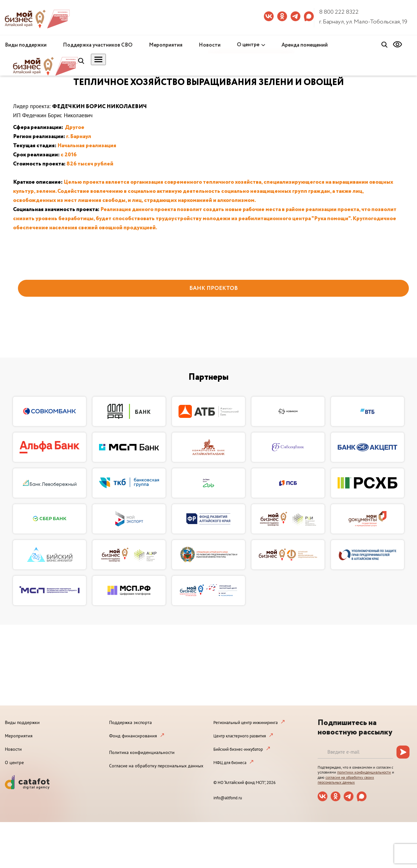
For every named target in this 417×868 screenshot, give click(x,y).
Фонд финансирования (133, 736)
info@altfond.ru (228, 798)
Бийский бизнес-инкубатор (238, 749)
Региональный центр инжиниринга (245, 723)
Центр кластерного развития (240, 736)
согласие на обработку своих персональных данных (346, 780)
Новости (210, 45)
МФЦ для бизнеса (230, 763)
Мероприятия (166, 45)
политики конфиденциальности (364, 772)
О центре (248, 45)
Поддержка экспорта (130, 722)
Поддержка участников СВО (98, 45)
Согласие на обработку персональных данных (156, 766)
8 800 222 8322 (339, 12)
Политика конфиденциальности (142, 752)
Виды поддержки (26, 45)
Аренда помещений (305, 45)
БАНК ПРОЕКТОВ (214, 288)
